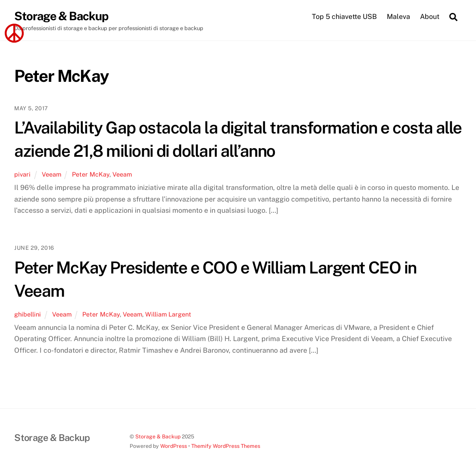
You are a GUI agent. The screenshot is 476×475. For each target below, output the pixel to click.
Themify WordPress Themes (226, 446)
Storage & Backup (158, 436)
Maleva (398, 17)
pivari (22, 174)
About (430, 17)
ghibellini (28, 314)
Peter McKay (91, 174)
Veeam (51, 174)
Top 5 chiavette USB (344, 17)
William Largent (168, 314)
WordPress (174, 446)
